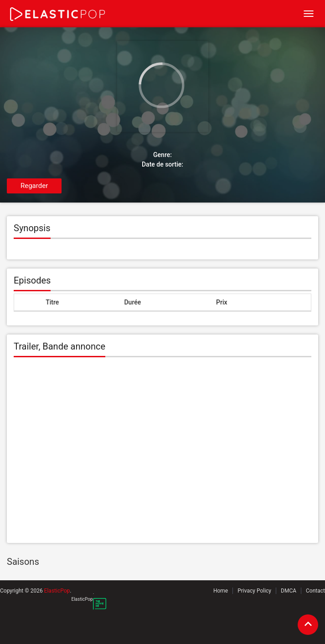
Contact (315, 591)
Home (221, 591)
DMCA (289, 591)
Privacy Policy (254, 591)
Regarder (34, 186)
